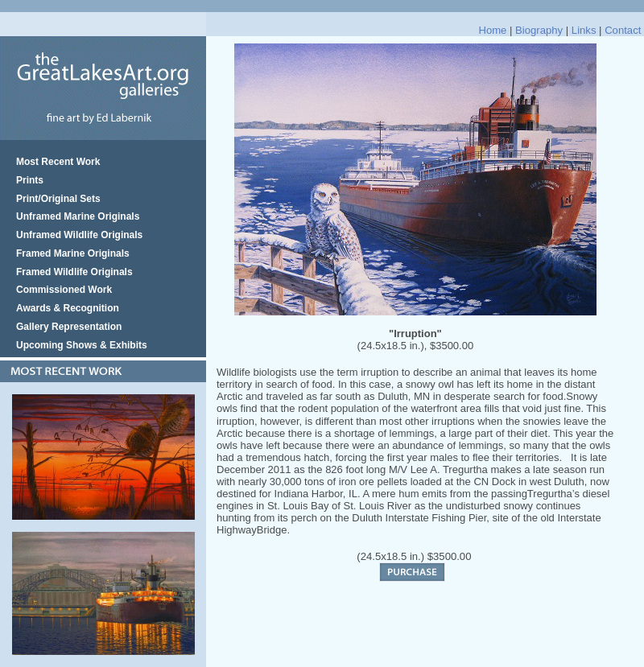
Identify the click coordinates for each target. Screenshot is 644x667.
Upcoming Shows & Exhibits (82, 345)
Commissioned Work (64, 290)
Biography (539, 30)
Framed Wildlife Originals (74, 272)
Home (492, 30)
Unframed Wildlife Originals (79, 235)
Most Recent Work (58, 162)
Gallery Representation (69, 327)
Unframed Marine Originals (78, 216)
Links (584, 30)
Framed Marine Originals (73, 253)
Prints (30, 180)
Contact (623, 30)
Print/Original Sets (58, 199)
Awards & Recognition (68, 308)
